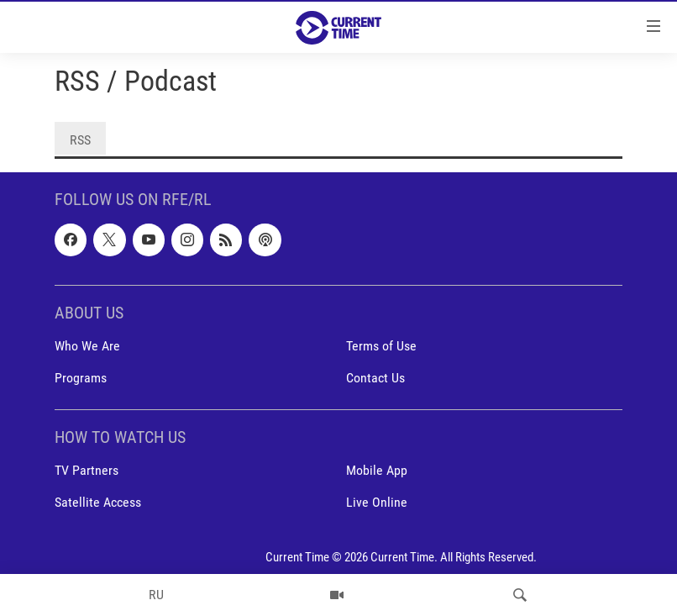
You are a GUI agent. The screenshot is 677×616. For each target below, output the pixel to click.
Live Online (377, 503)
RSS (80, 140)
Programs (81, 378)
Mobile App (377, 471)
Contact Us (375, 378)
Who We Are (87, 346)
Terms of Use (381, 346)
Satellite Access (98, 503)
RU (156, 595)
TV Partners (87, 471)
